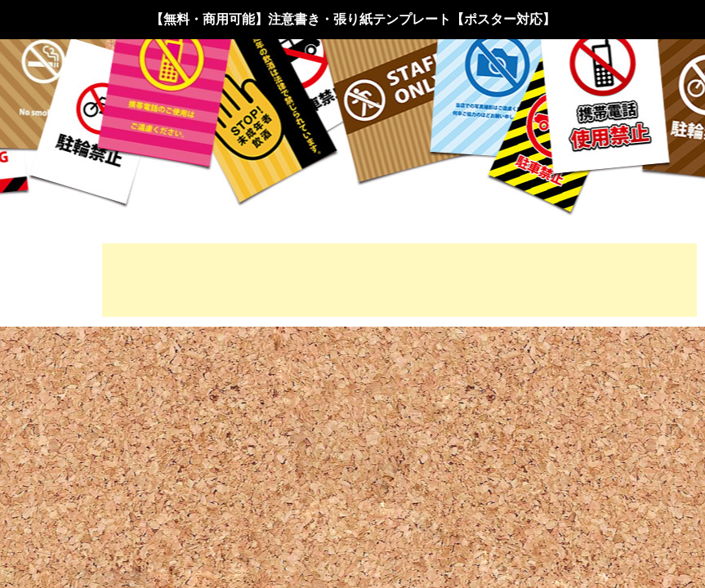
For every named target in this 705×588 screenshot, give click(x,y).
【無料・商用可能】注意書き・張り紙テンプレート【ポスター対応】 (353, 19)
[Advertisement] (399, 280)
